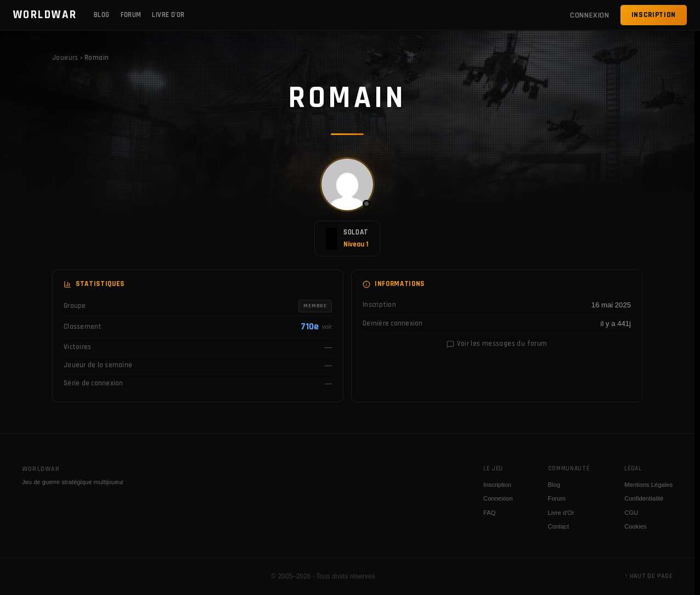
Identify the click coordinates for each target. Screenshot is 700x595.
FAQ (489, 513)
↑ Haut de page (648, 576)
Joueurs (65, 58)
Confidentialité (644, 498)
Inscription (654, 15)
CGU (631, 513)
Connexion (498, 498)
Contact (559, 526)
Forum (131, 15)
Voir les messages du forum (497, 344)
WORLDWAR (45, 15)
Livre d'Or (168, 15)
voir (327, 327)
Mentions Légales (648, 485)
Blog (102, 15)
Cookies (635, 526)
